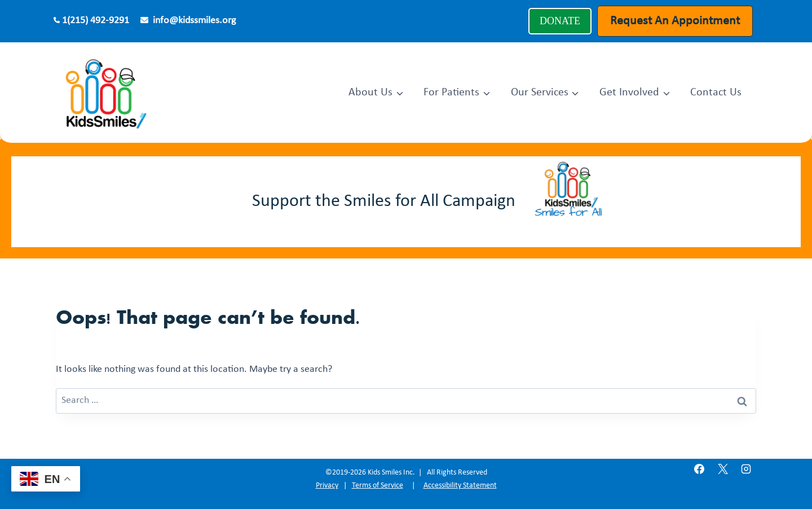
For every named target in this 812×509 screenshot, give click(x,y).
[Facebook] (699, 469)
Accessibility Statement (460, 486)
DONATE (560, 21)
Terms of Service (378, 486)
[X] (723, 469)
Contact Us (716, 93)
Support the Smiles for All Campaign (384, 201)
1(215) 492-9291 (96, 21)
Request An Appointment (675, 21)
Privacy (327, 486)
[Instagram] (746, 469)
